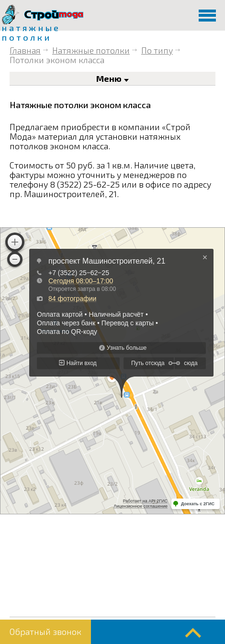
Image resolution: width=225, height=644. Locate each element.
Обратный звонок (45, 632)
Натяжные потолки (91, 50)
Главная (25, 50)
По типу (157, 50)
